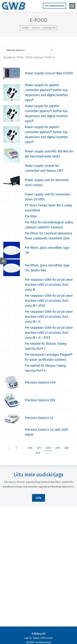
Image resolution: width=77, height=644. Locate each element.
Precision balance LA (39, 418)
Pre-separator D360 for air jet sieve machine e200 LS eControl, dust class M (49, 285)
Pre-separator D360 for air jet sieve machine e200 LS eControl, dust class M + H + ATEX (49, 333)
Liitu (39, 498)
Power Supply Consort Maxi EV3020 (49, 73)
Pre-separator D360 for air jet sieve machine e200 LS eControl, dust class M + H (49, 317)
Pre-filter (31, 216)
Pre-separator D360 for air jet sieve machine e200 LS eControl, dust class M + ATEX (49, 301)
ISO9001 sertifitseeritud (39, 642)
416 (30, 448)
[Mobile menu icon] (72, 6)
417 (39, 448)
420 (67, 448)
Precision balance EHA (40, 382)
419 (58, 448)
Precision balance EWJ (40, 400)
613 (38, 453)
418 (48, 448)
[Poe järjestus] (29, 50)
